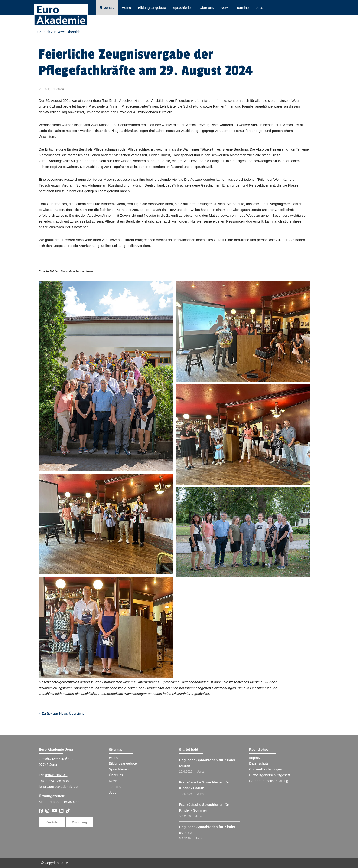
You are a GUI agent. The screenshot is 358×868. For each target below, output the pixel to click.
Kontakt (52, 822)
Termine (242, 8)
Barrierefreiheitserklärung (269, 781)
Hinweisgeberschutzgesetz (270, 775)
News (225, 8)
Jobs (259, 8)
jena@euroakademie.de (58, 787)
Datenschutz (259, 763)
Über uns (207, 8)
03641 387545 (56, 775)
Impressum (258, 758)
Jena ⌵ (107, 8)
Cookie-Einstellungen (266, 769)
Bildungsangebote (152, 8)
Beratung (79, 822)
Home (126, 8)
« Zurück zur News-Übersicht (59, 32)
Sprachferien (183, 8)
